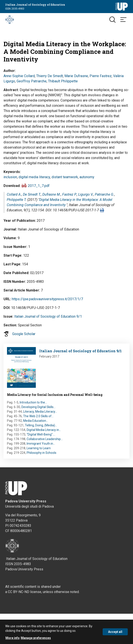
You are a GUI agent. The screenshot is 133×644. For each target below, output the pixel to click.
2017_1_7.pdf (39, 186)
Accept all (115, 633)
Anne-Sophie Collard (19, 76)
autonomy (87, 177)
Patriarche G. (104, 194)
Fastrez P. (69, 194)
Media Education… (36, 421)
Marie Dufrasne (76, 76)
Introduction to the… (33, 402)
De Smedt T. (32, 194)
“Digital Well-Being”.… (41, 434)
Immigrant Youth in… (41, 444)
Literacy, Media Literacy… (40, 412)
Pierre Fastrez (101, 76)
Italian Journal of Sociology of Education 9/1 (48, 316)
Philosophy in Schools (41, 453)
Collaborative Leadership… (45, 439)
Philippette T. (17, 200)
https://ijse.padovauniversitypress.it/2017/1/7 (47, 299)
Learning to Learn (39, 448)
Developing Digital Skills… (38, 407)
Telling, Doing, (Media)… (41, 425)
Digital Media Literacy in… (44, 430)
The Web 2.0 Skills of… (38, 416)
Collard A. (14, 194)
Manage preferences (36, 639)
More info (13, 639)
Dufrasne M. (52, 194)
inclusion (10, 177)
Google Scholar (24, 334)
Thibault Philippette (63, 81)
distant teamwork (65, 177)
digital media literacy (34, 177)
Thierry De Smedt (50, 76)
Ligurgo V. (86, 194)
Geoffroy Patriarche (32, 81)
